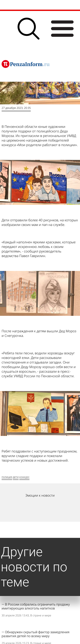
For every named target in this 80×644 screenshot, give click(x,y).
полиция (7, 477)
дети (16, 477)
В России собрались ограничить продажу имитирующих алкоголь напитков (36, 606)
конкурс (24, 477)
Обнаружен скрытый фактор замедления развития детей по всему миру (36, 634)
